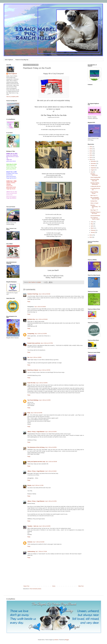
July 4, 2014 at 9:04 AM (44, 294)
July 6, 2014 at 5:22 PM (51, 501)
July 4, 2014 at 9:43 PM (51, 432)
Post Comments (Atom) (35, 589)
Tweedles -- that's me (33, 526)
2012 (91, 237)
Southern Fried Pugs (33, 294)
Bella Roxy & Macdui (33, 370)
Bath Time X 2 (94, 195)
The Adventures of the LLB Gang (36, 447)
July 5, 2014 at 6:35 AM (51, 462)
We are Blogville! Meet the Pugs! (95, 198)
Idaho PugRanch (9, 60)
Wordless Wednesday (94, 175)
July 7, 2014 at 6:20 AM (39, 542)
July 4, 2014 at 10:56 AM (41, 319)
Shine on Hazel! (94, 203)
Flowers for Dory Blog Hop (22, 60)
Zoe (28, 357)
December (94, 161)
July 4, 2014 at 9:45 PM (51, 447)
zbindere (56, 640)
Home (54, 586)
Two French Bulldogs (33, 400)
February (93, 230)
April (92, 226)
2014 (91, 159)
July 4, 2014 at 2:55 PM (44, 370)
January (93, 232)
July (92, 172)
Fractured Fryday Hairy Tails (95, 180)
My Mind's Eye (31, 319)
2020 (91, 147)
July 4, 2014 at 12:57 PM (47, 343)
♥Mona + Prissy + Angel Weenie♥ (36, 432)
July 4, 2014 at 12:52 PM (41, 334)
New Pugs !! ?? (94, 210)
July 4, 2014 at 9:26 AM (40, 307)
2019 (91, 149)
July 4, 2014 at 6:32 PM (36, 413)
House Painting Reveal (94, 193)
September (94, 168)
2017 (91, 153)
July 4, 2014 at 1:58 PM (36, 357)
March (93, 228)
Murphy (29, 485)
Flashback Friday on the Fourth (95, 213)
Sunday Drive (94, 201)
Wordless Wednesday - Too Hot (95, 207)
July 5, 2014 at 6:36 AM (51, 471)
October (93, 166)
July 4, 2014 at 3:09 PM (42, 383)
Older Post (81, 586)
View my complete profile (12, 97)
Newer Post (26, 586)
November (94, 164)
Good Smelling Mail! (95, 177)
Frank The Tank (31, 383)
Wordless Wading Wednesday (95, 184)
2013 (91, 235)
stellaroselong (31, 552)
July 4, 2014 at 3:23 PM (45, 400)
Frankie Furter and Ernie (34, 343)
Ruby (29, 413)
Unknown (30, 542)
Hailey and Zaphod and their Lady (36, 462)
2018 (91, 151)
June (92, 222)
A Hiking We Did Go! (96, 186)
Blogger (67, 640)
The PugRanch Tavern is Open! (95, 218)
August (93, 170)
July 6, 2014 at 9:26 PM (45, 526)
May (92, 224)
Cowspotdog (31, 334)
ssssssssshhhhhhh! (95, 216)
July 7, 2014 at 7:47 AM (41, 552)
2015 (91, 157)
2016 (91, 155)
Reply (29, 302)
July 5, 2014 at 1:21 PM (38, 485)
